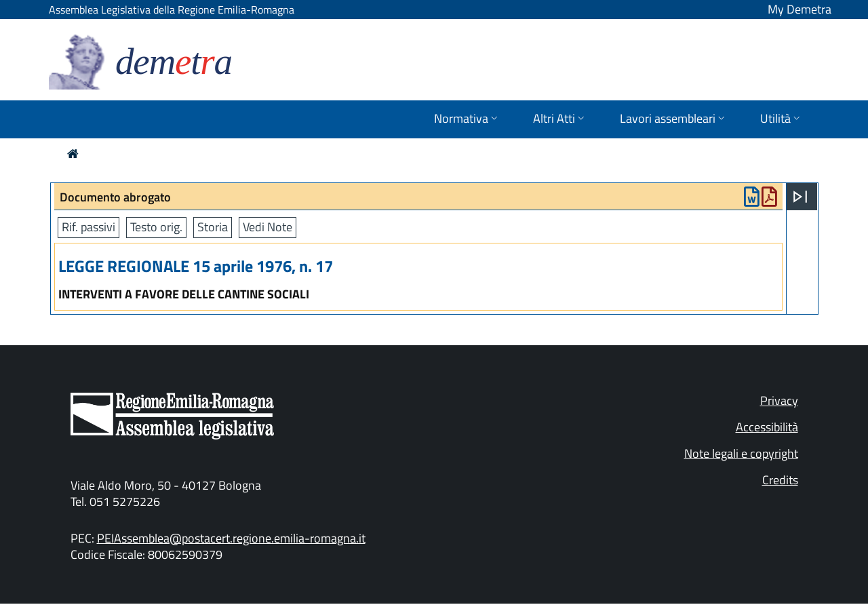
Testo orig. (156, 227)
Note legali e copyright (741, 453)
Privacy (779, 400)
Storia (213, 227)
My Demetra (800, 9)
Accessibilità (767, 427)
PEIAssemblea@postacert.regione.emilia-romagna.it (231, 538)
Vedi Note (268, 227)
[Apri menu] (800, 197)
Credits (780, 480)
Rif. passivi (88, 227)
